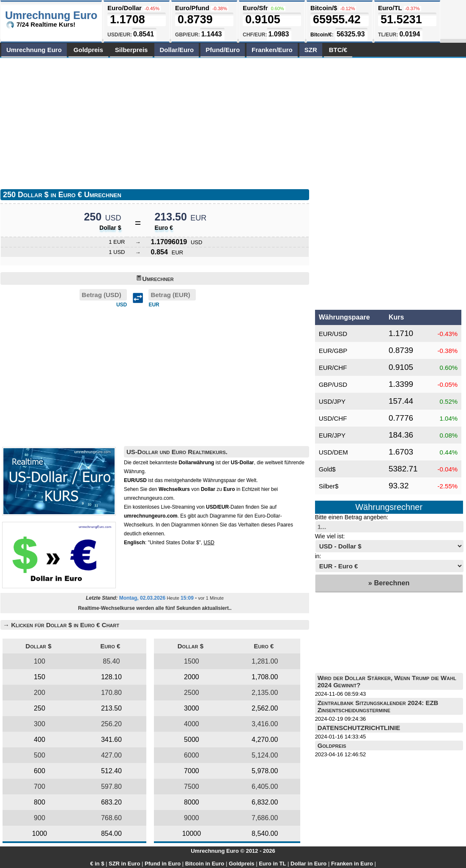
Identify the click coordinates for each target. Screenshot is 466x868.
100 (40, 661)
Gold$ (327, 469)
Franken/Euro (272, 50)
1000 (40, 834)
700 (40, 787)
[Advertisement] (149, 121)
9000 (192, 818)
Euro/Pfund (192, 8)
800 (40, 802)
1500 (192, 661)
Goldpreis (88, 50)
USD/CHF (333, 418)
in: (318, 556)
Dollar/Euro (177, 50)
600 (40, 771)
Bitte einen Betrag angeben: (352, 517)
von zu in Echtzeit (209, 489)
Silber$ (329, 486)
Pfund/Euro (223, 50)
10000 (192, 834)
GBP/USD (333, 384)
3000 (192, 708)
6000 (192, 755)
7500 (192, 787)
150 (40, 677)
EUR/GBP (333, 351)
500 (40, 755)
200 (40, 693)
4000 (192, 724)
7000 (192, 771)
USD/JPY (332, 401)
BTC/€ (338, 50)
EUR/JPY (332, 435)
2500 (192, 693)
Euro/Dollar (125, 8)
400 (40, 740)
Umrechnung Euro (34, 50)
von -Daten (220, 507)
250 (40, 708)
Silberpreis (132, 50)
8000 (192, 802)
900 (40, 818)
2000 (192, 677)
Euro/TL (390, 8)
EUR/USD (333, 334)
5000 (192, 740)
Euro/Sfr (255, 8)
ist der (216, 463)
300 (40, 724)
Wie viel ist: (330, 536)
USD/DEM (333, 452)
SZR (311, 50)
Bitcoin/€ (321, 35)
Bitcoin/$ (324, 8)
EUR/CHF (333, 368)
